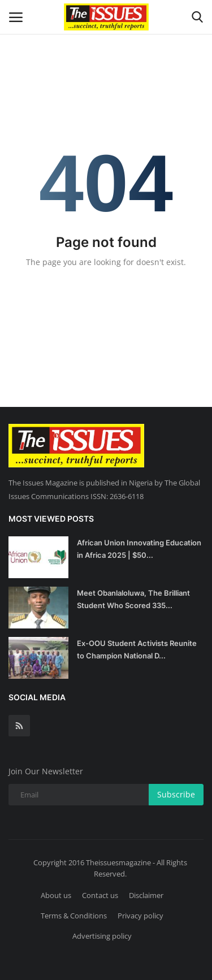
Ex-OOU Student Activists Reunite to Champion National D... (137, 649)
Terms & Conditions (74, 916)
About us (56, 895)
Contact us (100, 895)
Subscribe (176, 794)
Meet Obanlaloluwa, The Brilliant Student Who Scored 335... (133, 599)
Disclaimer (146, 895)
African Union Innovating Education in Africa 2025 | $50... (139, 549)
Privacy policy (140, 916)
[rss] (19, 726)
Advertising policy (102, 936)
